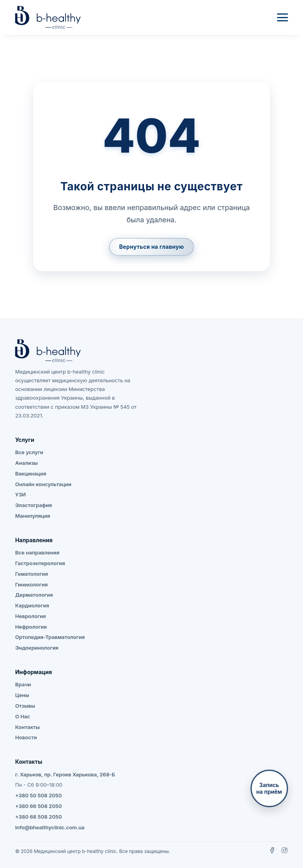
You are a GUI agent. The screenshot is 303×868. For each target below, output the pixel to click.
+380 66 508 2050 (38, 806)
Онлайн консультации (43, 484)
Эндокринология (37, 648)
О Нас (22, 716)
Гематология (31, 574)
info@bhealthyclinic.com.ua (50, 827)
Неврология (30, 616)
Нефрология (31, 627)
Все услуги (29, 452)
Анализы (26, 463)
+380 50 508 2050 (38, 795)
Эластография (33, 505)
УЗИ (20, 494)
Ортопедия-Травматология (50, 637)
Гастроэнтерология (40, 563)
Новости (26, 737)
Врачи (23, 684)
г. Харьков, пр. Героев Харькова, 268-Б (65, 774)
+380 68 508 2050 (38, 817)
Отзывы (25, 706)
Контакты (27, 727)
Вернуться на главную (151, 247)
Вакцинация (31, 473)
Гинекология (31, 584)
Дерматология (34, 595)
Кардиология (32, 605)
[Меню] (282, 17)
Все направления (37, 552)
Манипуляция (33, 516)
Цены (22, 695)
